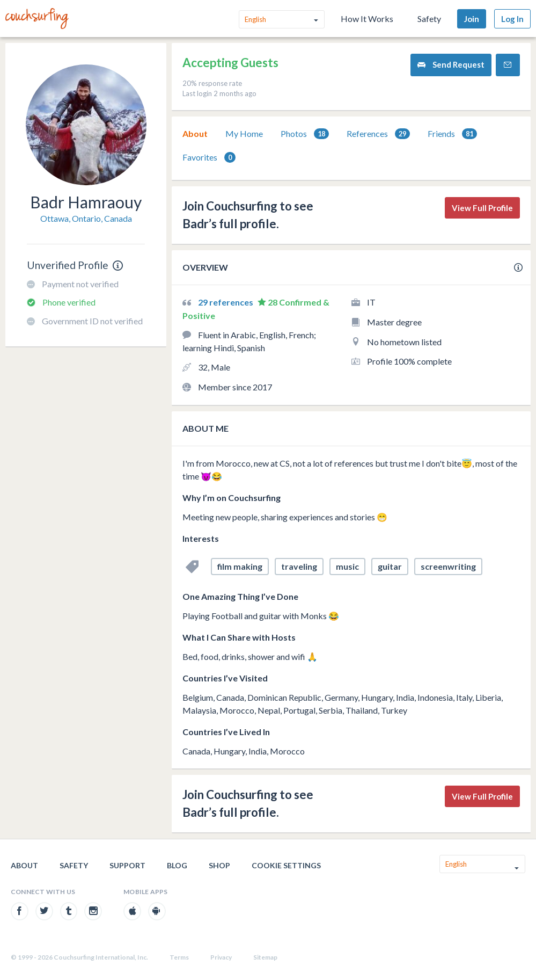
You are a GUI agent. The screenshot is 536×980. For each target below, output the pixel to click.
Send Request (451, 65)
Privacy (221, 957)
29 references (226, 302)
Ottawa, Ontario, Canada (86, 218)
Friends (452, 134)
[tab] (195, 134)
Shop (219, 865)
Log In (512, 19)
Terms (179, 957)
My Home (244, 133)
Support (127, 865)
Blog (177, 865)
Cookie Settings (286, 865)
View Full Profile (482, 208)
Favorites (209, 158)
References (378, 134)
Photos (305, 134)
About (195, 133)
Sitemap (265, 957)
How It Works (367, 19)
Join (472, 19)
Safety (429, 19)
